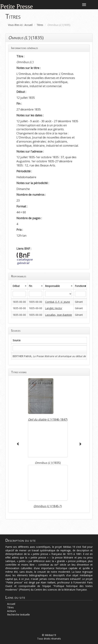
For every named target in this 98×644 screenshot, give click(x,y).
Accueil (28, 25)
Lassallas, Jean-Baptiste (59, 315)
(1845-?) (48, 506)
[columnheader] (19, 286)
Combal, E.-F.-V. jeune (58, 302)
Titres (40, 25)
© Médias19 (49, 635)
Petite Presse (17, 6)
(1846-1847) (48, 419)
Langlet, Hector (54, 308)
